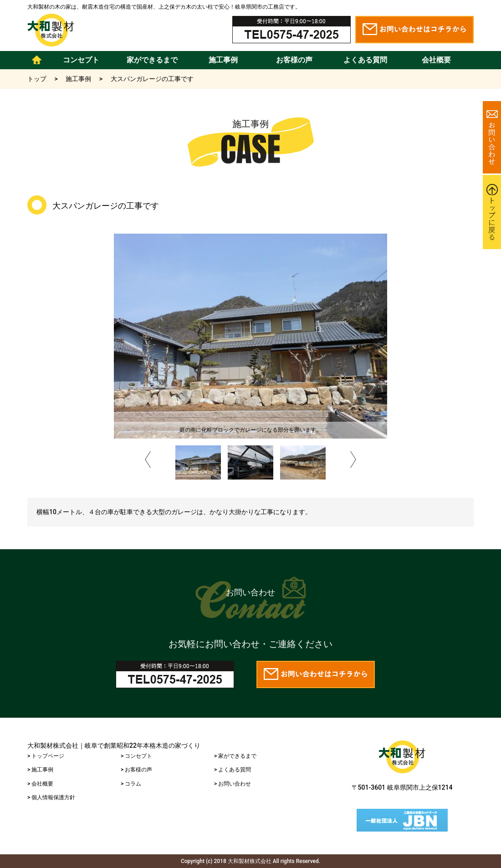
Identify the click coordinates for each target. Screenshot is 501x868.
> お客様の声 (136, 770)
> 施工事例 (40, 770)
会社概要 (436, 60)
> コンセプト (136, 756)
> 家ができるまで (235, 756)
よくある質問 (365, 60)
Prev (148, 461)
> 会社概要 (40, 784)
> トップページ (46, 756)
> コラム (131, 784)
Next (354, 461)
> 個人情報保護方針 (51, 797)
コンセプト (81, 60)
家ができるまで (152, 60)
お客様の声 (294, 60)
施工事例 (223, 60)
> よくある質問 (233, 770)
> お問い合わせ (233, 784)
